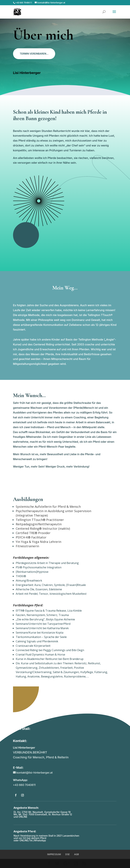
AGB (77, 854)
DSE (68, 854)
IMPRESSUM (54, 854)
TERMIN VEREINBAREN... (34, 54)
